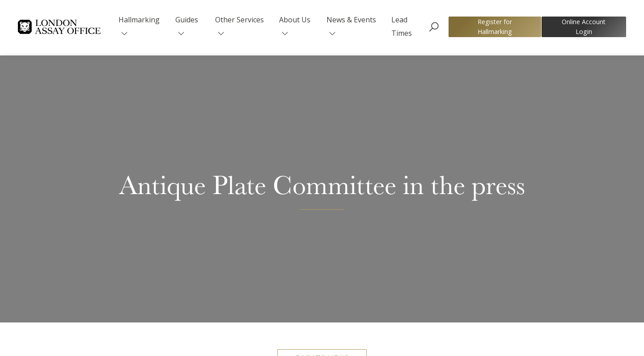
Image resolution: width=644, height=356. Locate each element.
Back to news (322, 106)
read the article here (530, 274)
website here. (405, 287)
